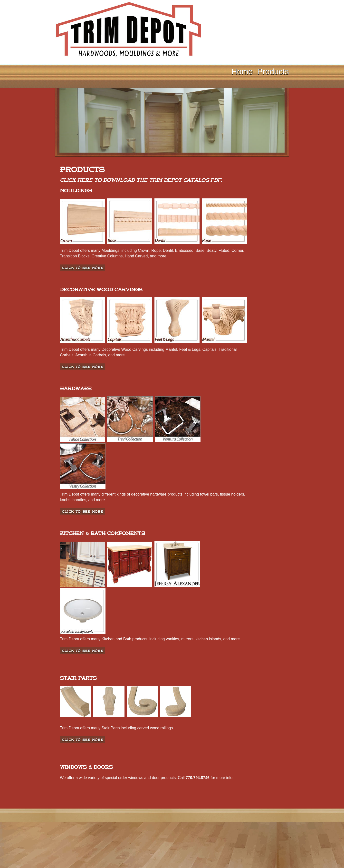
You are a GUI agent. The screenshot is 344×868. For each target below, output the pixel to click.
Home (242, 72)
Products (273, 72)
